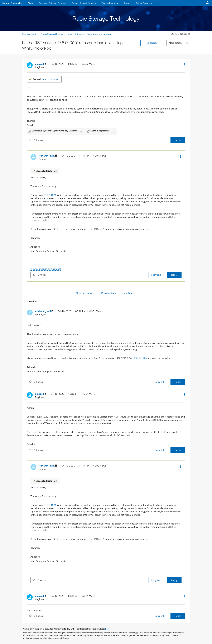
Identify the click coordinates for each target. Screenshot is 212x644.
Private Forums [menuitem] (143, 3)
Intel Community (30, 34)
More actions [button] (176, 43)
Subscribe (152, 43)
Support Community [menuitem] (12, 3)
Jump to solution (46, 79)
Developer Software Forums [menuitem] (52, 3)
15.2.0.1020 (50, 195)
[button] (184, 65)
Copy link (156, 275)
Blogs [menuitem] (126, 3)
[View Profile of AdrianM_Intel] (48, 156)
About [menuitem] (31, 3)
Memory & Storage (75, 34)
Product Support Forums (52, 34)
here (107, 629)
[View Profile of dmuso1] (41, 64)
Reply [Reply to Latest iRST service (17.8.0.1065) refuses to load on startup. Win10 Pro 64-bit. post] (178, 140)
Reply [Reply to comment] (174, 275)
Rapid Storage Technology (99, 34)
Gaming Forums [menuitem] (109, 3)
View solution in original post (46, 269)
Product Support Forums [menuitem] (83, 3)
